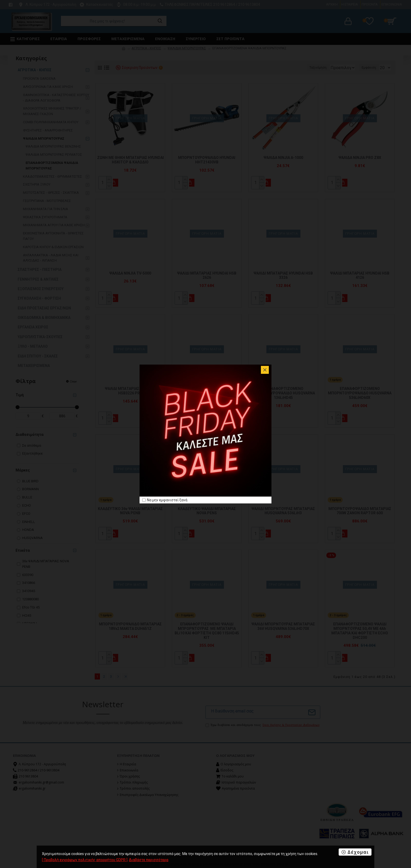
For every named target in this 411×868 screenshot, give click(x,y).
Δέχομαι (358, 852)
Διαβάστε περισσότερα (149, 860)
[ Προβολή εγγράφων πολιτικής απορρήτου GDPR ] (85, 860)
